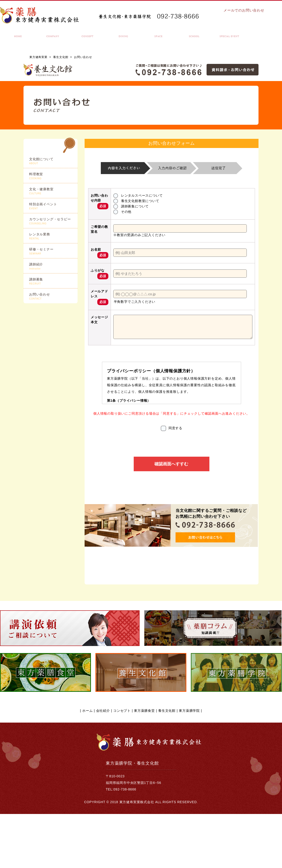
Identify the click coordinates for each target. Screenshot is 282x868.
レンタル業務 (53, 236)
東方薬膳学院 (189, 765)
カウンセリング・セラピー (53, 221)
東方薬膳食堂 (144, 765)
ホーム (87, 765)
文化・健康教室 (53, 191)
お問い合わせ (53, 296)
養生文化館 (61, 57)
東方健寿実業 (38, 57)
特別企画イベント (53, 206)
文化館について (53, 161)
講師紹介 (53, 266)
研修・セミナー (53, 251)
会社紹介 (103, 765)
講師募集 (53, 281)
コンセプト (122, 765)
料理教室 (53, 176)
